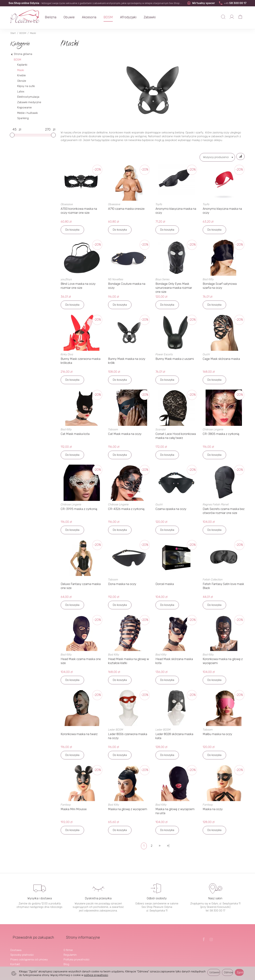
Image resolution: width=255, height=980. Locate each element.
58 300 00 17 (232, 3)
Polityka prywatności (76, 955)
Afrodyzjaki (134, 17)
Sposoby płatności (22, 951)
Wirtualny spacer (200, 3)
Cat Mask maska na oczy (125, 435)
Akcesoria (95, 17)
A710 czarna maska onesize (126, 210)
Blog (66, 960)
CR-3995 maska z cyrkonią (79, 510)
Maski (21, 70)
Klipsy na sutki (26, 86)
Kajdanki (22, 65)
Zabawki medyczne (29, 102)
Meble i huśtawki (28, 113)
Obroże (22, 81)
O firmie (68, 946)
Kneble (22, 75)
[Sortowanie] (239, 157)
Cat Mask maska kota (75, 435)
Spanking (23, 118)
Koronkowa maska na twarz (79, 736)
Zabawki (155, 17)
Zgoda (240, 972)
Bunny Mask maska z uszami (175, 360)
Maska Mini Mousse (74, 811)
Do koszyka (72, 231)
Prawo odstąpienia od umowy (29, 955)
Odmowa (228, 972)
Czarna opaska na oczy (171, 510)
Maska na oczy (213, 811)
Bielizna (56, 17)
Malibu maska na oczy (217, 736)
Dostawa (16, 946)
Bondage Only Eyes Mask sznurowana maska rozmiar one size (174, 289)
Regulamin (70, 951)
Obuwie (75, 17)
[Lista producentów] (213, 157)
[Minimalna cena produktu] (15, 130)
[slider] (12, 135)
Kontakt (15, 960)
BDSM (114, 17)
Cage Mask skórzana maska (221, 360)
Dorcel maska (165, 586)
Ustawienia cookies (22, 965)
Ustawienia (215, 972)
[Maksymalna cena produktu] (48, 130)
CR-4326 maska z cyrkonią (126, 510)
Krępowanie (25, 107)
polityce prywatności (96, 975)
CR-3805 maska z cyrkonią (221, 435)
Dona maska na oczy (122, 586)
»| (168, 847)
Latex (21, 92)
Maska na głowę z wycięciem (128, 811)
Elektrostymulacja (28, 97)
